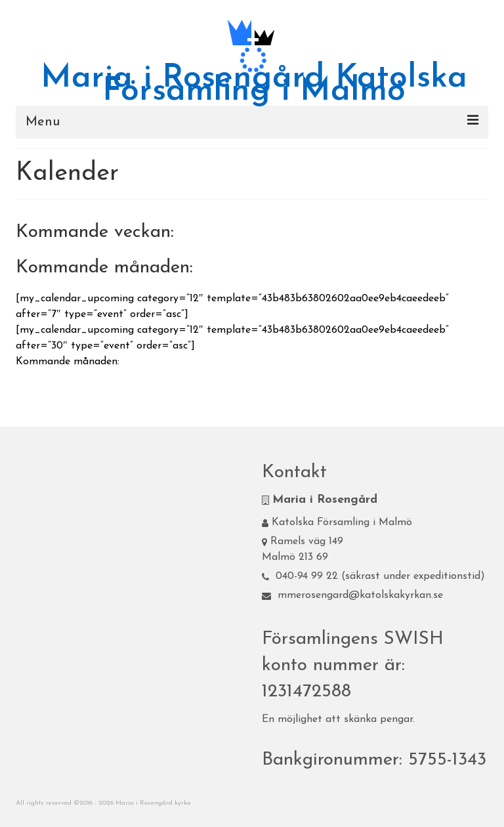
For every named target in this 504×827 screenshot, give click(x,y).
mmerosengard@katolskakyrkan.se (352, 595)
